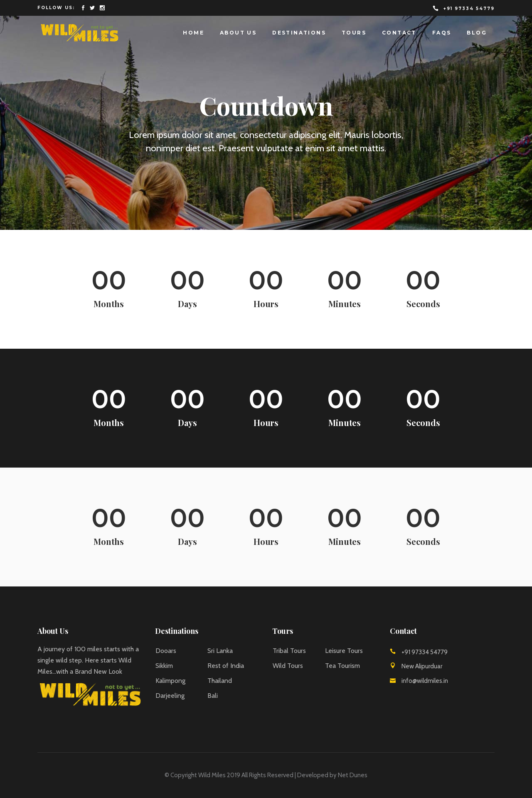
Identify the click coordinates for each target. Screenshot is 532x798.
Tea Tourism (342, 666)
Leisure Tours (344, 651)
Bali (213, 696)
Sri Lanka (220, 651)
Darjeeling (170, 696)
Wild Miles (212, 775)
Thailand (220, 681)
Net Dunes (353, 775)
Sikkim (164, 666)
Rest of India (226, 666)
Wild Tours (288, 666)
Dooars (166, 651)
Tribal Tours (289, 651)
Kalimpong (170, 681)
